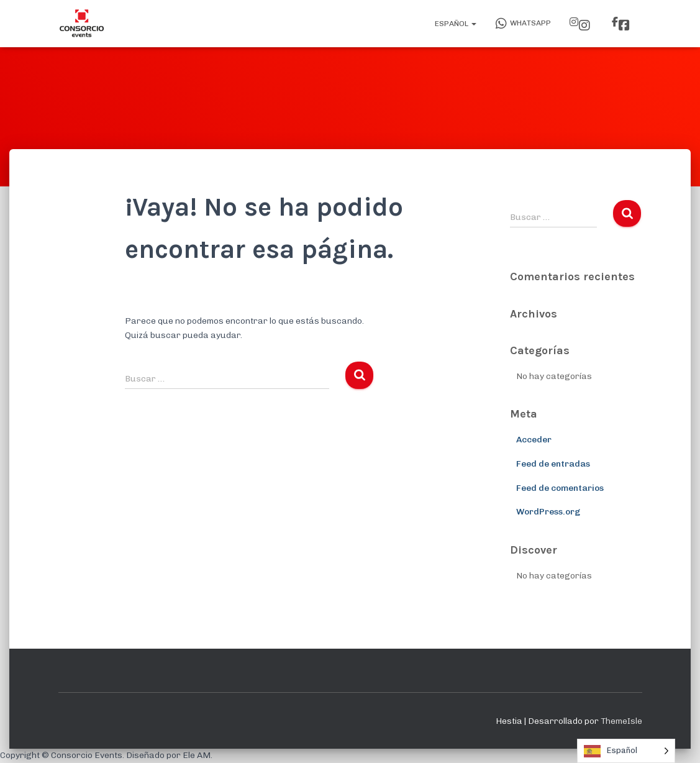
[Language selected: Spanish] (626, 751)
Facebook (624, 25)
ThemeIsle (621, 721)
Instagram (584, 25)
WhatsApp (523, 24)
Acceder (534, 440)
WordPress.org (548, 512)
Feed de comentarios (560, 488)
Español (455, 24)
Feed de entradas (553, 464)
